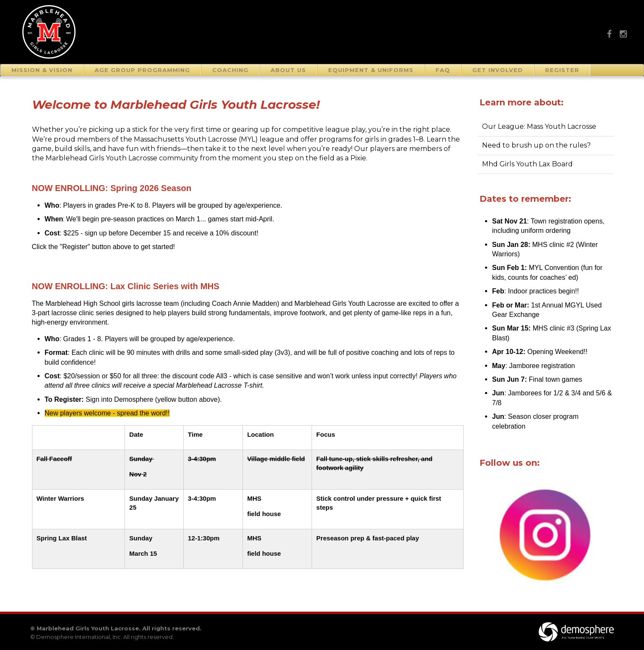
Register (562, 70)
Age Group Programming (142, 70)
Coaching (230, 70)
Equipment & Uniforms (371, 70)
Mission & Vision (42, 70)
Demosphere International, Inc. (79, 637)
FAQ (443, 70)
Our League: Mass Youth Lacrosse (539, 126)
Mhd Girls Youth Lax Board (527, 164)
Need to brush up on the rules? (536, 145)
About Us (288, 70)
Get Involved (498, 70)
